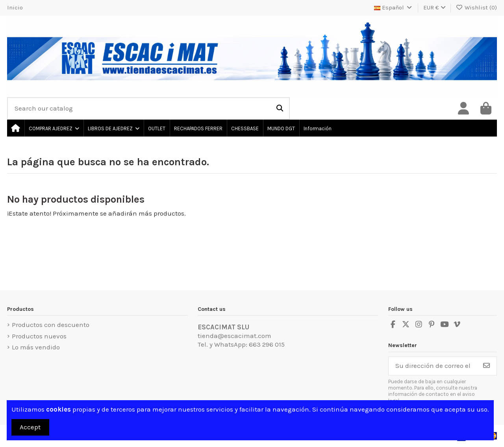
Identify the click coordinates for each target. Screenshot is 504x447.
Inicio (15, 7)
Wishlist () (477, 7)
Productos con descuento (51, 325)
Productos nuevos (39, 336)
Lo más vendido (36, 347)
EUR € (435, 7)
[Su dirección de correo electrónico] (433, 366)
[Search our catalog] (280, 108)
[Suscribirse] (486, 366)
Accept (30, 427)
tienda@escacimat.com (234, 336)
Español (394, 7)
